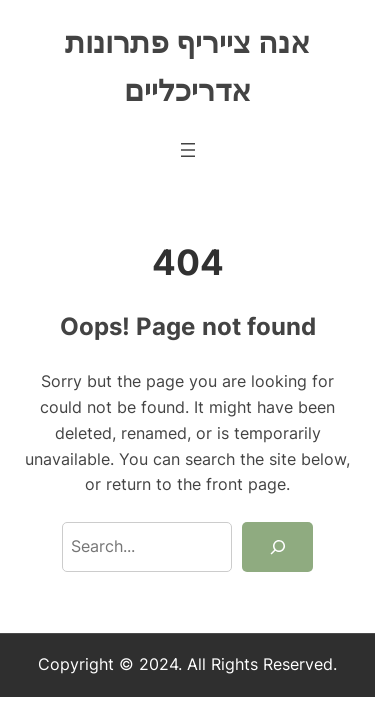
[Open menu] (188, 150)
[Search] (277, 547)
